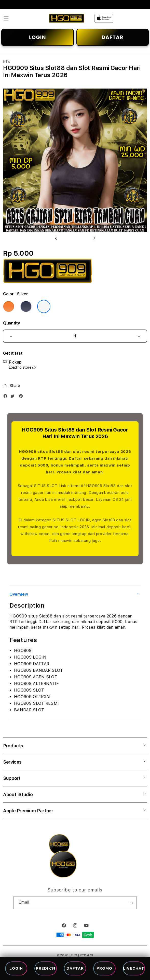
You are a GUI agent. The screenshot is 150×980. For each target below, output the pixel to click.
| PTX (73, 955)
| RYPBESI (86, 955)
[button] (6, 18)
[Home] (67, 18)
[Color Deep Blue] (26, 306)
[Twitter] (14, 397)
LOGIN (37, 37)
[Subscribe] (131, 903)
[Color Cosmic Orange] (9, 306)
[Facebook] (7, 397)
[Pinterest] (22, 397)
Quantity (11, 323)
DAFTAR (113, 37)
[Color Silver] (44, 306)
